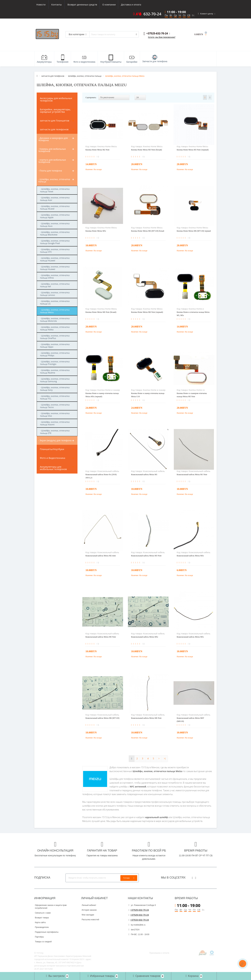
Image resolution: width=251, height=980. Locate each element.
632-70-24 (152, 14)
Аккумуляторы (44, 59)
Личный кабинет (89, 905)
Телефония (63, 59)
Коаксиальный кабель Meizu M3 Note (146, 556)
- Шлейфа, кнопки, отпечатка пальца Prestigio (55, 363)
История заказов (89, 910)
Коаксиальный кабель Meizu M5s (190, 637)
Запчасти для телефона (155, 59)
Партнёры (39, 937)
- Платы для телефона (50, 171)
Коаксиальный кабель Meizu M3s (190, 556)
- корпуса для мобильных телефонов (52, 161)
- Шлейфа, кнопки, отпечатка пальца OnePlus (55, 337)
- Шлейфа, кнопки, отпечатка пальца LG (55, 302)
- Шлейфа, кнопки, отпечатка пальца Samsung (55, 380)
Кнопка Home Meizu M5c (96, 231)
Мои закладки (88, 915)
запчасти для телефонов (54, 129)
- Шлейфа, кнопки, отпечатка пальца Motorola (55, 320)
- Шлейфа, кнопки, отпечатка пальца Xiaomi (55, 423)
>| (165, 759)
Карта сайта (40, 922)
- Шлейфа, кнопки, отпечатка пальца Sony (55, 389)
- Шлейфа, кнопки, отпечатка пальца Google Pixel (55, 242)
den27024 (134, 930)
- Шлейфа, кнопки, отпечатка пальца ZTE (55, 432)
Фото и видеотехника (84, 59)
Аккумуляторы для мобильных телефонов (53, 468)
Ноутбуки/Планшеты (111, 59)
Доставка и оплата (101, 5)
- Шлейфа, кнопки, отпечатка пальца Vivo (55, 415)
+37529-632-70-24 (139, 915)
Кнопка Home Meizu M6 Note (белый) (101, 312)
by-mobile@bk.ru (137, 925)
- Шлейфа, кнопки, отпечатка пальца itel (55, 285)
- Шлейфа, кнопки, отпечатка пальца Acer (55, 199)
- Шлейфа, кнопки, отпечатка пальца (54, 180)
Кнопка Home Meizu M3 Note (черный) (193, 150)
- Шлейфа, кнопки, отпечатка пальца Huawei (55, 259)
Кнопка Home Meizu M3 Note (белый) (147, 150)
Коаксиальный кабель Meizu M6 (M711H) (102, 718)
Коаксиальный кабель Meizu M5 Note (101, 637)
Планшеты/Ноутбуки (52, 449)
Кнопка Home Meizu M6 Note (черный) (147, 312)
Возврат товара (42, 918)
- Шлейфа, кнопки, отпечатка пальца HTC (55, 251)
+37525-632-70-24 (139, 910)
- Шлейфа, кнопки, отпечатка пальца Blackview (55, 233)
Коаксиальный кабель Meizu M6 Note (146, 718)
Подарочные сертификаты (47, 932)
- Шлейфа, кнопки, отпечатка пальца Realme (55, 371)
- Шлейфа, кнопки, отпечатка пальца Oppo (55, 346)
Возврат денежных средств (51, 5)
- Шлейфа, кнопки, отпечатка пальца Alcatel (55, 207)
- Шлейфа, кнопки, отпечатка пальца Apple (55, 216)
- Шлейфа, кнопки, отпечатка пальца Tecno (55, 406)
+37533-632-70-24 (139, 920)
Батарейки (132, 59)
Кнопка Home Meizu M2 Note (97, 150)
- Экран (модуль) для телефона (55, 440)
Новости (121, 5)
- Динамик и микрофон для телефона (53, 139)
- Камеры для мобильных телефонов (52, 150)
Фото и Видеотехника (53, 458)
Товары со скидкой (43, 942)
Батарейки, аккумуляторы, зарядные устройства (55, 111)
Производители (42, 927)
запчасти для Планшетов (55, 121)
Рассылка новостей (90, 920)
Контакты (137, 5)
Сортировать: (91, 97)
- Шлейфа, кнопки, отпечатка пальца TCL (55, 397)
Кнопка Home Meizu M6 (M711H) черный (194, 231)
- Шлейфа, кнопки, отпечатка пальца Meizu (55, 311)
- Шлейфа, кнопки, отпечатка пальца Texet (55, 190)
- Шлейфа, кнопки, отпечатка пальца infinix (55, 276)
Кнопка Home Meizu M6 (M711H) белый (148, 231)
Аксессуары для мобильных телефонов (56, 99)
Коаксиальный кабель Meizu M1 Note (192, 474)
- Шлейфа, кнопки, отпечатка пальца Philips (55, 354)
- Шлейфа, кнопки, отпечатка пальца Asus (55, 225)
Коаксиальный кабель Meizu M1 (144, 474)
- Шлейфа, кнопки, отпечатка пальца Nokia (55, 328)
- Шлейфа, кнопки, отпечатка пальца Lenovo (55, 294)
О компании (78, 5)
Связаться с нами (43, 913)
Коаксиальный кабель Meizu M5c (145, 637)
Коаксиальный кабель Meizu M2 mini (101, 556)
